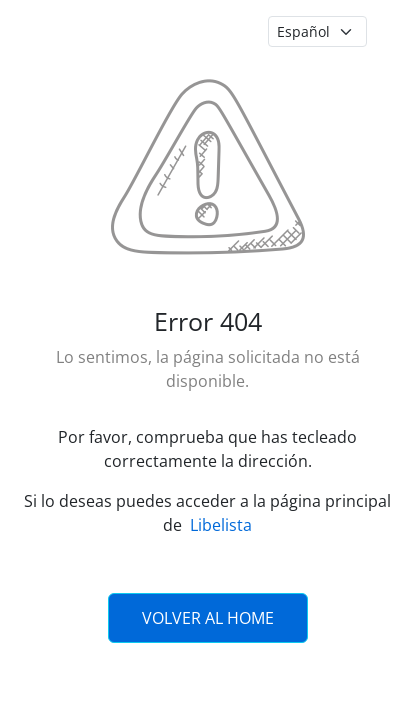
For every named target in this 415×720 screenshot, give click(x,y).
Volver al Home (208, 618)
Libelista (221, 525)
